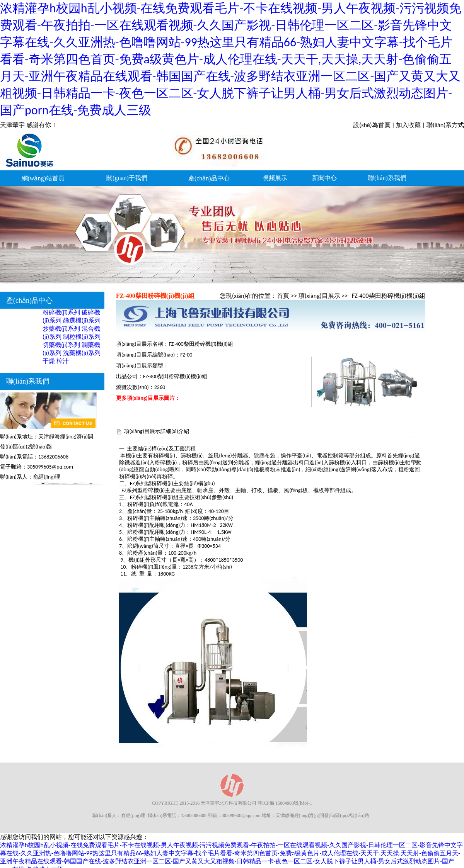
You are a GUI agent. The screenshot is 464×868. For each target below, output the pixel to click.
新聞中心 (324, 178)
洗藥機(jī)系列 (82, 353)
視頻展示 (275, 178)
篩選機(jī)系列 (82, 320)
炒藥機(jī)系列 (61, 329)
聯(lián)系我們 (387, 178)
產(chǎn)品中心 (209, 178)
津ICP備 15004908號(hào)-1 (285, 803)
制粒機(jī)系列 (82, 337)
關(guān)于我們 (127, 178)
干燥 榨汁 (56, 361)
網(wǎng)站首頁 (43, 178)
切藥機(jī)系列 (61, 345)
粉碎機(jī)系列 (61, 312)
